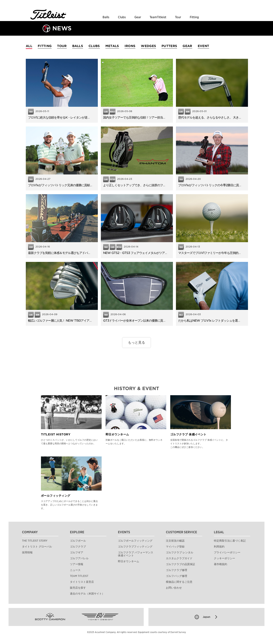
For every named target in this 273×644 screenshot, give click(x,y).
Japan (206, 617)
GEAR (187, 46)
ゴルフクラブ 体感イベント (188, 434)
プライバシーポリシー (227, 552)
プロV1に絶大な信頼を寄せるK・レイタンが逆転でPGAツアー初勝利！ (74, 117)
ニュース (75, 570)
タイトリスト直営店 (82, 582)
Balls (106, 17)
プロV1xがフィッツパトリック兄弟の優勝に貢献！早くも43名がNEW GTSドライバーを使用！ (89, 185)
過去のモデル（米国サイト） (87, 594)
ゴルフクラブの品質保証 (180, 564)
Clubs (122, 17)
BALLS (78, 46)
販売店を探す (78, 588)
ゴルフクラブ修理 (177, 570)
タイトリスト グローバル (37, 547)
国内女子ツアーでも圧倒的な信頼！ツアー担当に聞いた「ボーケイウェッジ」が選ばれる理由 (163, 117)
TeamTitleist (158, 17)
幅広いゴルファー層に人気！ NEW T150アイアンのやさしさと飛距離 (73, 321)
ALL (29, 46)
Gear (138, 17)
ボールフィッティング (56, 496)
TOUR (62, 46)
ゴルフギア (77, 552)
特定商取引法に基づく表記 (230, 541)
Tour (178, 17)
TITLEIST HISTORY (56, 434)
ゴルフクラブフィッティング (135, 547)
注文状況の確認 (175, 541)
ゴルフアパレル (79, 558)
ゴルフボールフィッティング (135, 541)
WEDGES (148, 46)
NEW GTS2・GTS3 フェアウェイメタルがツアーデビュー (141, 253)
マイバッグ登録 (175, 547)
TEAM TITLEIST (79, 576)
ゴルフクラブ (78, 547)
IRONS (130, 46)
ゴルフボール (78, 541)
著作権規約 (220, 564)
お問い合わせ (174, 588)
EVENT (204, 46)
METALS (112, 46)
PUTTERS (169, 46)
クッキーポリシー (224, 558)
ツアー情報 (77, 564)
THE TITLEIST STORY (35, 541)
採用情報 (27, 552)
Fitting (194, 17)
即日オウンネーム (117, 434)
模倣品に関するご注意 (179, 582)
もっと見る (136, 342)
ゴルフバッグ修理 (177, 576)
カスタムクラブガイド (179, 558)
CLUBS (94, 46)
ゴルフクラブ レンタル (180, 552)
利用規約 (219, 547)
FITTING (45, 46)
